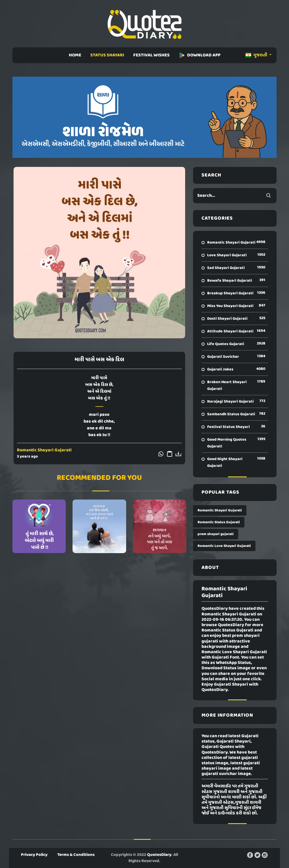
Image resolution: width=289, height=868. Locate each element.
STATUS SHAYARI (107, 55)
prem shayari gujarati (216, 534)
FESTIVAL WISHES (151, 55)
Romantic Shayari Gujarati (44, 450)
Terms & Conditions (76, 855)
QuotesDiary (159, 855)
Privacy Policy (34, 855)
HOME (75, 55)
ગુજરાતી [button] (257, 55)
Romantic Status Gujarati (219, 522)
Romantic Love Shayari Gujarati (224, 546)
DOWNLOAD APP (200, 55)
